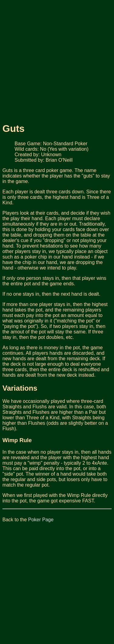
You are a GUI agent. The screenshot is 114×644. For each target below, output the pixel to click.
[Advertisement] (57, 60)
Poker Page (41, 520)
